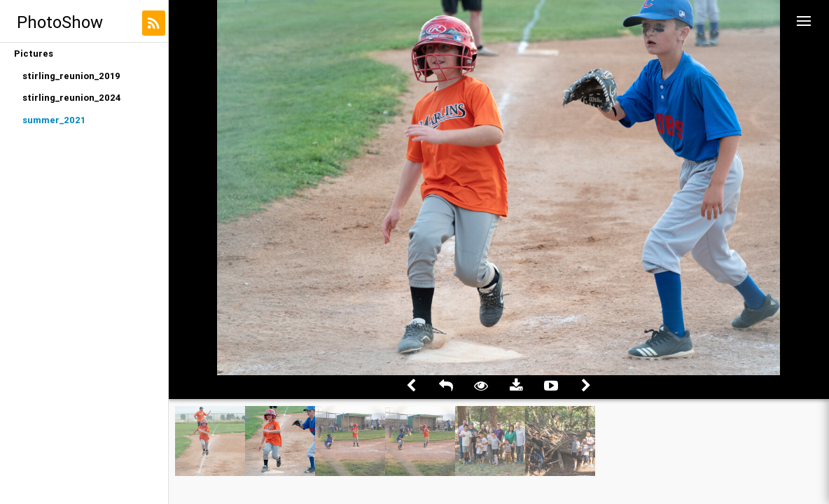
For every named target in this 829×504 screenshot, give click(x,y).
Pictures (34, 54)
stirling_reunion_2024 (72, 98)
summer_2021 (54, 120)
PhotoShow (60, 22)
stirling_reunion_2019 (71, 76)
